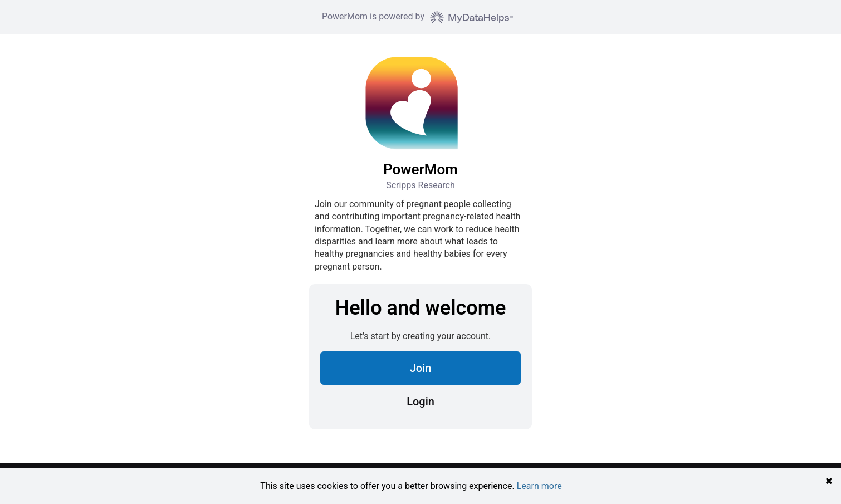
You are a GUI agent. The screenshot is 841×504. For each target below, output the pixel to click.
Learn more (539, 486)
